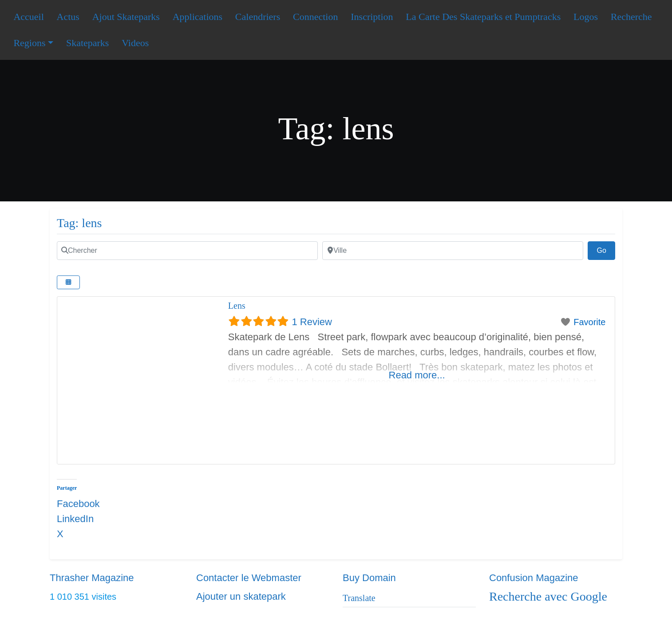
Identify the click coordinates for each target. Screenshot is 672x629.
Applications (198, 17)
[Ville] (453, 251)
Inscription (372, 17)
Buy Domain (369, 578)
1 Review (312, 322)
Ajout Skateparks (126, 17)
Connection (315, 17)
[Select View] (68, 282)
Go (606, 249)
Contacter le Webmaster (249, 578)
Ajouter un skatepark (241, 596)
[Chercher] (187, 251)
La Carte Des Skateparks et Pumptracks (483, 17)
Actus (68, 17)
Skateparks (88, 43)
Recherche (631, 17)
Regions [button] (29, 43)
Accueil (28, 17)
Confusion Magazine (534, 578)
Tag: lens (79, 223)
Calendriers (258, 17)
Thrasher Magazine (92, 578)
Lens (237, 306)
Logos (586, 17)
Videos (135, 43)
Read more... (417, 375)
